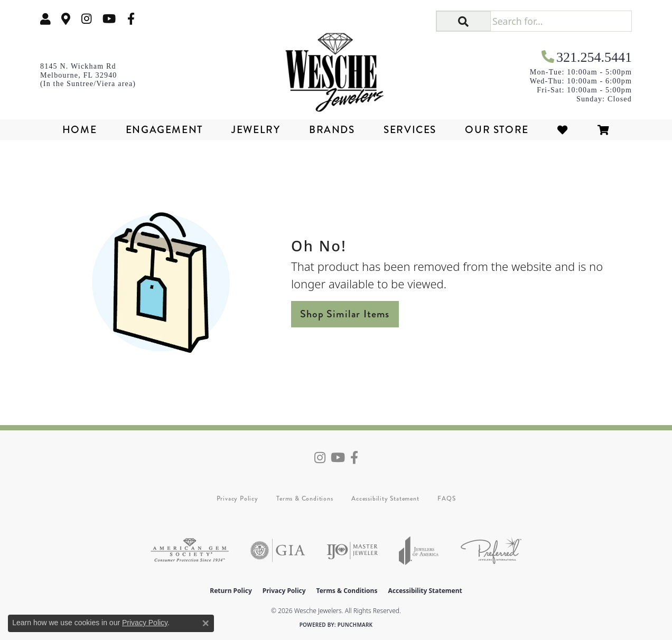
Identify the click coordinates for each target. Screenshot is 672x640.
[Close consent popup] (206, 623)
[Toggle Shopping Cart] (604, 130)
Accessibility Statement (385, 498)
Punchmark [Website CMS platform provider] (355, 625)
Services (410, 130)
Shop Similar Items (345, 314)
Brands (332, 130)
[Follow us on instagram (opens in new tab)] (87, 19)
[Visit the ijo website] (352, 550)
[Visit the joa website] (419, 550)
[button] (45, 19)
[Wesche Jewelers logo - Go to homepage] (336, 69)
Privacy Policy (237, 498)
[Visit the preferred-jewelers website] (491, 550)
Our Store (497, 130)
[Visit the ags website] (190, 550)
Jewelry (256, 130)
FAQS (446, 498)
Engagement (164, 130)
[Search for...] (561, 21)
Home (80, 130)
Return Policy (231, 591)
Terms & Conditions (305, 498)
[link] (66, 19)
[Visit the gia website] (278, 550)
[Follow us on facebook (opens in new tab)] (131, 19)
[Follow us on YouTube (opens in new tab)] (109, 19)
